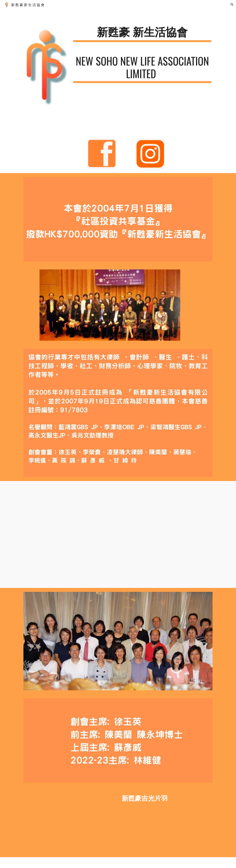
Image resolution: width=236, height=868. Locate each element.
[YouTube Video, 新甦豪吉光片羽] (69, 822)
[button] (232, 5)
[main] (142, 33)
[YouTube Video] (126, 534)
